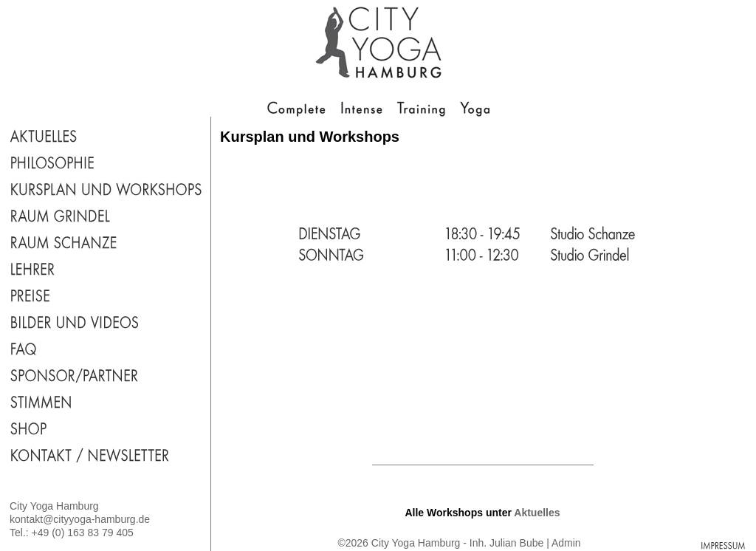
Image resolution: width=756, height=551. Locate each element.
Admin (566, 543)
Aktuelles (537, 513)
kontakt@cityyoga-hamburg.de (80, 519)
